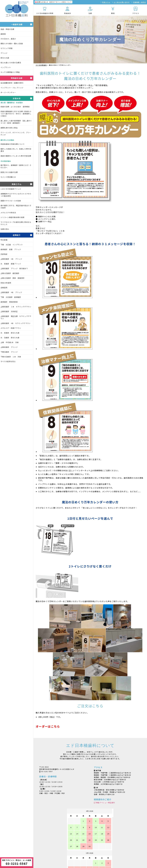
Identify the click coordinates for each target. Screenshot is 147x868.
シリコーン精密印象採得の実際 (12, 217)
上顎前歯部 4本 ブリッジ (11, 292)
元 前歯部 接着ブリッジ (11, 264)
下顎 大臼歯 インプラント (12, 245)
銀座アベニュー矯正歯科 (106, 803)
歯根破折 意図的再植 (9, 302)
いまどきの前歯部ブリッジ (11, 189)
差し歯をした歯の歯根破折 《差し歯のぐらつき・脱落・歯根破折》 (16, 122)
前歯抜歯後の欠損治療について (13, 144)
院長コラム (106, 2)
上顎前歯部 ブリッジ (9, 347)
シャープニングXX (72, 860)
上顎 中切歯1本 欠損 (10, 342)
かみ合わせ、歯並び (8, 39)
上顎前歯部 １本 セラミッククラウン (16, 307)
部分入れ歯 (5, 58)
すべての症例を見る (8, 361)
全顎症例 (4, 288)
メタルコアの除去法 (8, 213)
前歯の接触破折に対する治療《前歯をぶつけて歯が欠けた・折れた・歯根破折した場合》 (16, 114)
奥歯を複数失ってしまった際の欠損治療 (16, 156)
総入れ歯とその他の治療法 (11, 63)
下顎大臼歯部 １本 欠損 (11, 357)
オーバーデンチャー (8, 92)
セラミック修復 (7, 48)
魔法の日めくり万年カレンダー (109, 860)
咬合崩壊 (4, 240)
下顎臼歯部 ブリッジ (9, 352)
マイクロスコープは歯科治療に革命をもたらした (16, 223)
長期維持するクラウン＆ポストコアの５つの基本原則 (16, 195)
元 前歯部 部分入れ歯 (10, 333)
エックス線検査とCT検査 (10, 72)
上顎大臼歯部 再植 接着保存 (13, 278)
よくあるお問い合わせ (122, 2)
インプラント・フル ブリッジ (12, 88)
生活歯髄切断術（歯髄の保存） (13, 83)
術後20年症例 (6, 283)
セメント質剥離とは (8, 177)
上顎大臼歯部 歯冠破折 (10, 273)
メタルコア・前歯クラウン (11, 328)
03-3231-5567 (47, 771)
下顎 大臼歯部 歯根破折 (11, 297)
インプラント (6, 67)
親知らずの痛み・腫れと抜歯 (12, 43)
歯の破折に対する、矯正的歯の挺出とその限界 (16, 207)
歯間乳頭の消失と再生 (9, 128)
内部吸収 (4, 254)
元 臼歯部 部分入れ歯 (10, 338)
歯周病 (3, 34)
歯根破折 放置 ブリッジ (11, 249)
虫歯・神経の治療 (7, 29)
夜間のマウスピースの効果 (11, 201)
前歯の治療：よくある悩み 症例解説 (15, 107)
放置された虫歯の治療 (9, 172)
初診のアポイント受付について (53, 2)
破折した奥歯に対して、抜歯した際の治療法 (16, 150)
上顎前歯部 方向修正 (9, 311)
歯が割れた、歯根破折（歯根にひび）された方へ (16, 166)
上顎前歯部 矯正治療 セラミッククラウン (16, 317)
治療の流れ (5, 229)
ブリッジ (4, 53)
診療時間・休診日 (139, 2)
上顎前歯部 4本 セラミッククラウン (16, 323)
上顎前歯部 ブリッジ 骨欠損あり (14, 268)
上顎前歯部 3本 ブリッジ (11, 259)
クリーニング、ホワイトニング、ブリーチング (16, 134)
